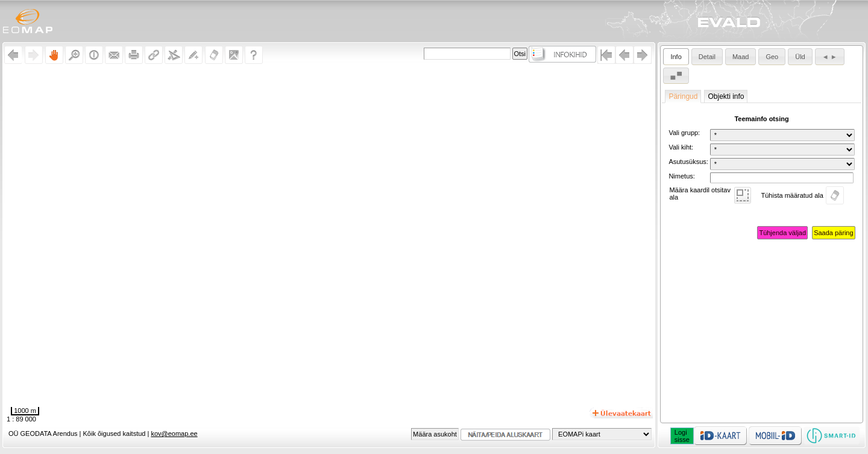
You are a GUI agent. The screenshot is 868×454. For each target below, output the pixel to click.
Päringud (683, 96)
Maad (741, 57)
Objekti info (726, 96)
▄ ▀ (676, 75)
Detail (707, 57)
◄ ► (830, 57)
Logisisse (682, 436)
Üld (800, 57)
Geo (772, 57)
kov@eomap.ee (174, 434)
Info (676, 57)
